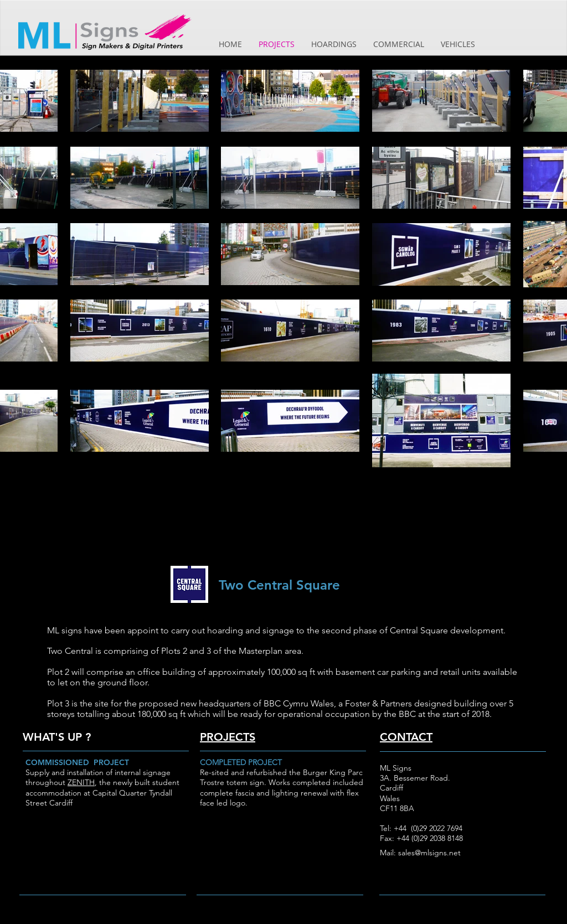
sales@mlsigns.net (429, 853)
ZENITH (81, 782)
